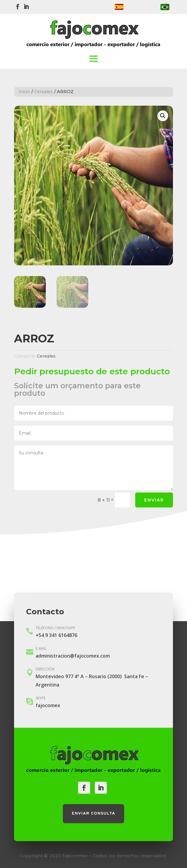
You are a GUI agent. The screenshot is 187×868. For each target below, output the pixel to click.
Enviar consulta (93, 814)
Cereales (44, 92)
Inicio (24, 92)
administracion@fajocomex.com (73, 656)
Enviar (154, 500)
